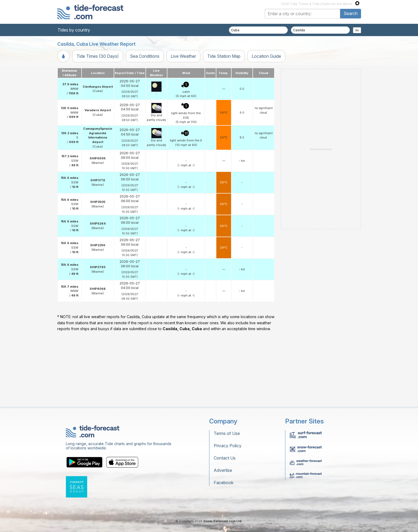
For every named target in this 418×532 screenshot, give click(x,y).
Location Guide (266, 56)
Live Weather (183, 56)
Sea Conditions (145, 56)
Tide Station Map (224, 56)
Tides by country (74, 30)
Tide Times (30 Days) (98, 56)
